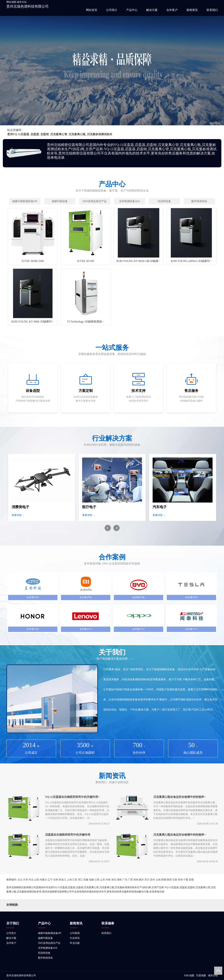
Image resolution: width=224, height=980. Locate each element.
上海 (69, 880)
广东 (125, 880)
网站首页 (92, 10)
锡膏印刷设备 (45, 938)
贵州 (152, 880)
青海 (180, 880)
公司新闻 (75, 933)
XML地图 (189, 975)
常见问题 (75, 943)
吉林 (56, 880)
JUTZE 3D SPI (86, 261)
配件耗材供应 (45, 958)
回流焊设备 (44, 953)
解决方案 (152, 10)
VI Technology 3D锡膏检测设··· (86, 322)
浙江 (80, 880)
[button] (112, 121)
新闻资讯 (192, 10)
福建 (91, 880)
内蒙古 (43, 880)
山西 (36, 880)
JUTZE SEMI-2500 (33, 261)
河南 (108, 880)
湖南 (119, 880)
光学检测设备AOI (48, 948)
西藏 (164, 880)
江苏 (75, 880)
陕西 (169, 880)
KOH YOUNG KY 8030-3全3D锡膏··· (138, 261)
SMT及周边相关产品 (49, 943)
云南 (158, 880)
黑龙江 (62, 880)
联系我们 (212, 10)
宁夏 (186, 880)
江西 (97, 880)
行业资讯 (75, 938)
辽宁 (50, 880)
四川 (147, 880)
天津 (25, 880)
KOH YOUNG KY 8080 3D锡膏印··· (33, 322)
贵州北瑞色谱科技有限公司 (27, 6)
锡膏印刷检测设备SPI (50, 933)
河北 (31, 880)
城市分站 (22, 2)
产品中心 (132, 10)
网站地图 (11, 2)
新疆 (191, 880)
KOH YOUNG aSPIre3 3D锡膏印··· (191, 261)
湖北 (114, 880)
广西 (130, 880)
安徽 (86, 880)
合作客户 (172, 10)
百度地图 (201, 975)
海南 (136, 880)
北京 (20, 880)
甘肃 (175, 880)
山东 (103, 880)
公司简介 (112, 10)
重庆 (141, 880)
